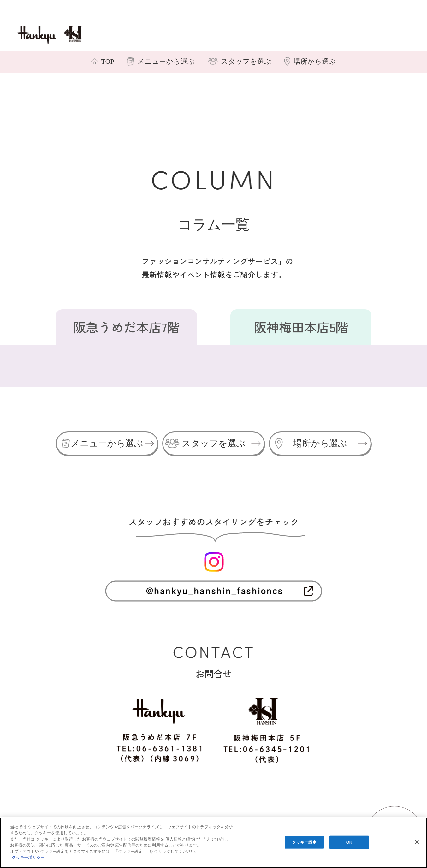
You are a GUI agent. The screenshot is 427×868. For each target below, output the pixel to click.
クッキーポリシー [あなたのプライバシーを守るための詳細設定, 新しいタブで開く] (28, 857)
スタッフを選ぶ (213, 443)
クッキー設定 (304, 842)
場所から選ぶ (319, 443)
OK (349, 842)
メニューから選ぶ (106, 443)
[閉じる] (417, 842)
